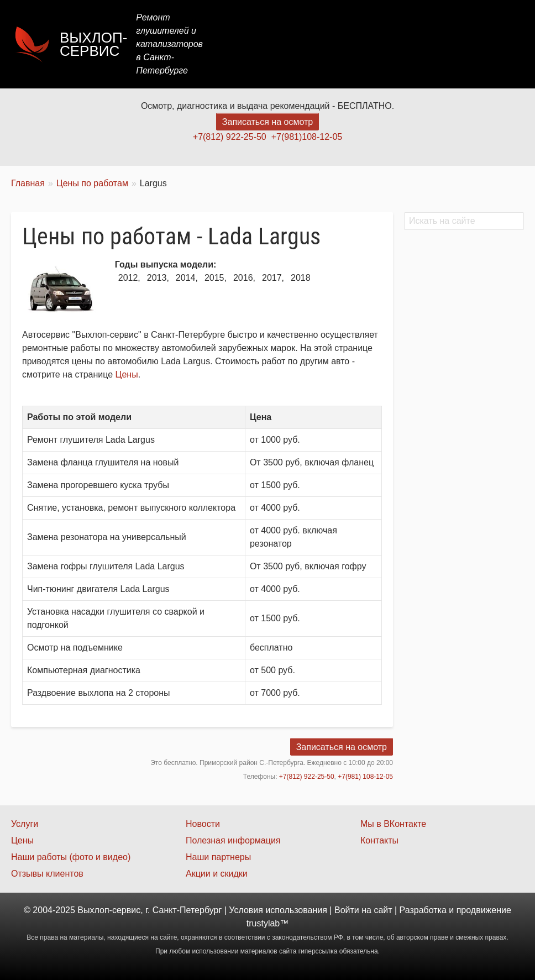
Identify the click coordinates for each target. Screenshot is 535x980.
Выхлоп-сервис (93, 44)
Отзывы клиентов (47, 874)
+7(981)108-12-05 (307, 137)
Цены (322, 44)
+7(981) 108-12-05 (365, 777)
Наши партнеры (218, 857)
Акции (365, 44)
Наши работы (426, 44)
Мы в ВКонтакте (393, 824)
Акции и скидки (217, 874)
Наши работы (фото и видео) (71, 857)
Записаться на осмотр (267, 122)
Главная (227, 44)
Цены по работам (92, 183)
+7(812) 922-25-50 (230, 137)
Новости (203, 824)
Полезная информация (233, 840)
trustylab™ (267, 923)
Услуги (277, 44)
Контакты (494, 44)
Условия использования (278, 910)
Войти (347, 910)
